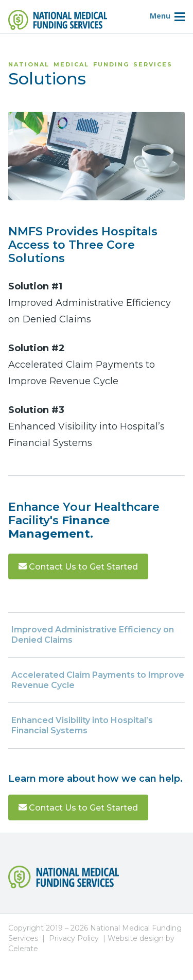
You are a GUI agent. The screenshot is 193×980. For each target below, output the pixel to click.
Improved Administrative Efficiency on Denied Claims (93, 635)
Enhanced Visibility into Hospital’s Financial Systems (82, 725)
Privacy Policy (74, 938)
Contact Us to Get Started (78, 567)
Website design (136, 938)
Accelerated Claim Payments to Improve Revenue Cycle (98, 680)
